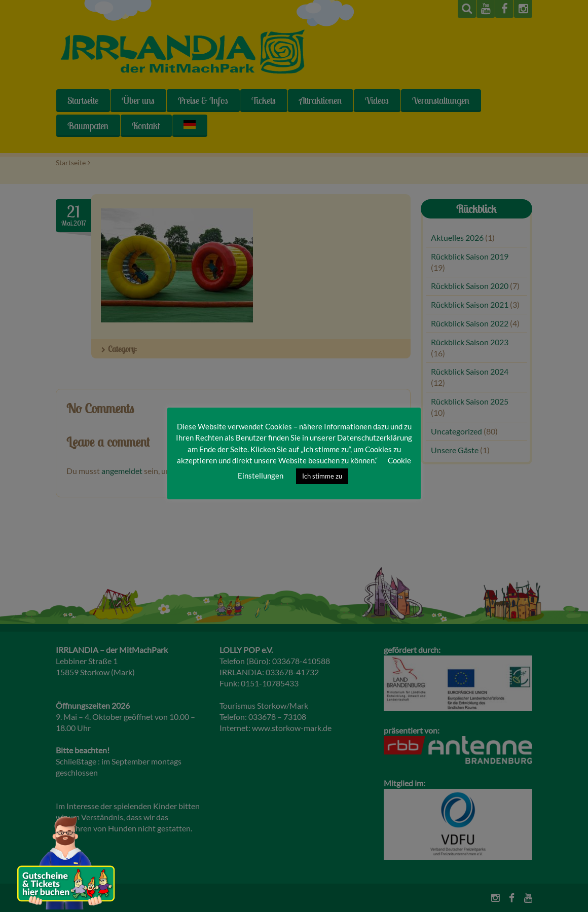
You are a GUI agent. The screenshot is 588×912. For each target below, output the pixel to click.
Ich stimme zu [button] (322, 476)
